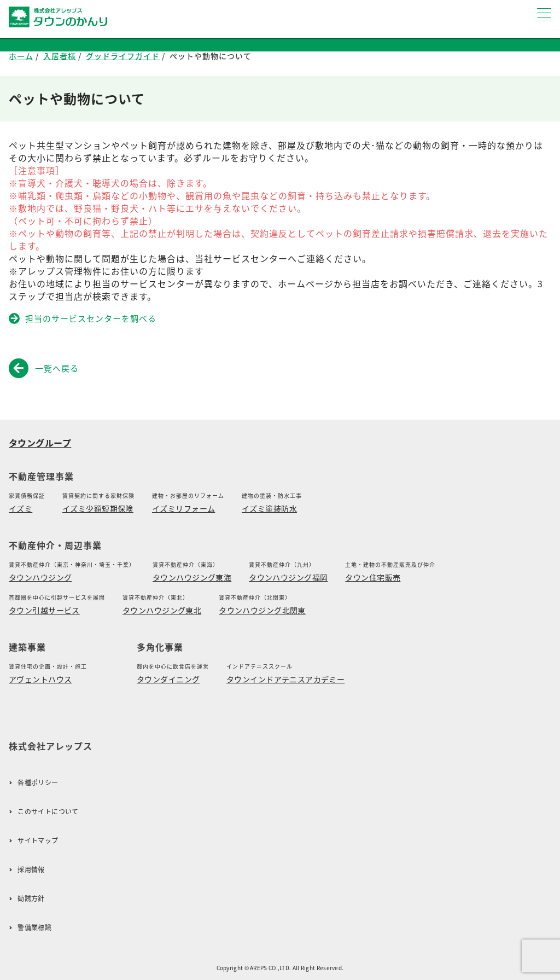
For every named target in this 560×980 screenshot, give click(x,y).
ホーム (21, 56)
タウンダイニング (168, 679)
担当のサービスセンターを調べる (83, 318)
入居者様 (60, 56)
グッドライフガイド (123, 56)
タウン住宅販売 (373, 577)
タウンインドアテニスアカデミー (285, 679)
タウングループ (40, 443)
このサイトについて (48, 812)
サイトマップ (38, 841)
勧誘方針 (31, 899)
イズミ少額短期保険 (98, 508)
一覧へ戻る (46, 368)
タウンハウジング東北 (162, 610)
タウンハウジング (40, 577)
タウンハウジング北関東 (262, 610)
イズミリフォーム (183, 508)
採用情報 (31, 870)
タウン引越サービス (44, 610)
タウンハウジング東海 (192, 577)
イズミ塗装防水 (269, 508)
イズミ (21, 508)
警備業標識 (34, 928)
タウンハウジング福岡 (288, 577)
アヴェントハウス (40, 679)
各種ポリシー (38, 783)
